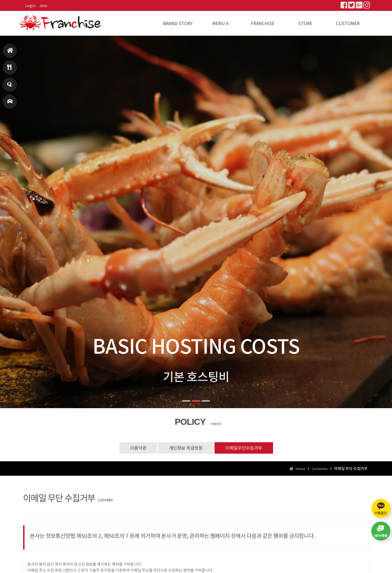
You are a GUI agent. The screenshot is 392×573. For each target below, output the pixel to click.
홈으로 (10, 53)
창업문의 (10, 87)
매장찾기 (10, 104)
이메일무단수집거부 (244, 448)
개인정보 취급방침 (186, 448)
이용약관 (138, 448)
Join (43, 5)
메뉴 (9, 70)
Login (30, 5)
